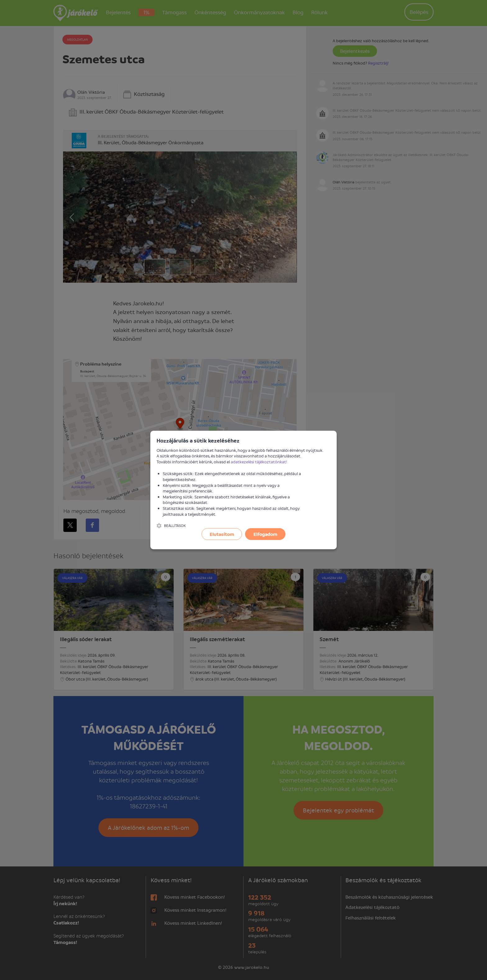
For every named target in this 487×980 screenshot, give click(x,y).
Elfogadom (265, 534)
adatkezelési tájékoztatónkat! (259, 462)
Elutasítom (222, 534)
